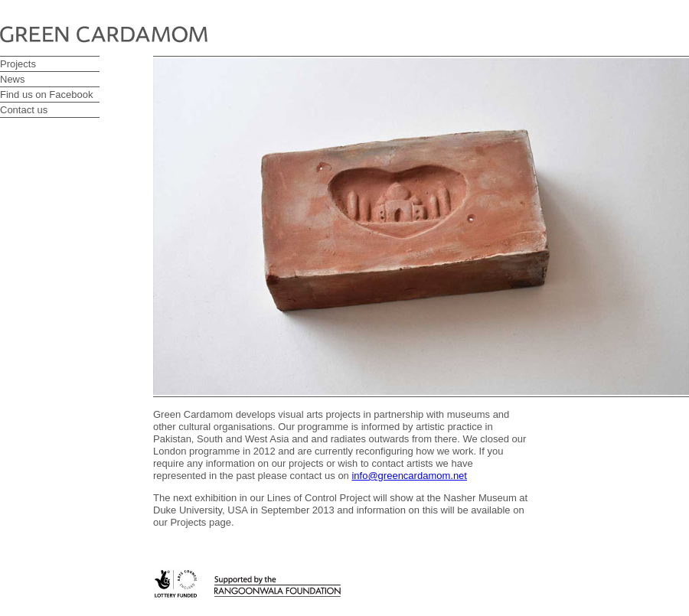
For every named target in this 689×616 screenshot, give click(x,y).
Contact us (24, 110)
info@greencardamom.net (409, 476)
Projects (18, 64)
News (13, 79)
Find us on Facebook (46, 95)
